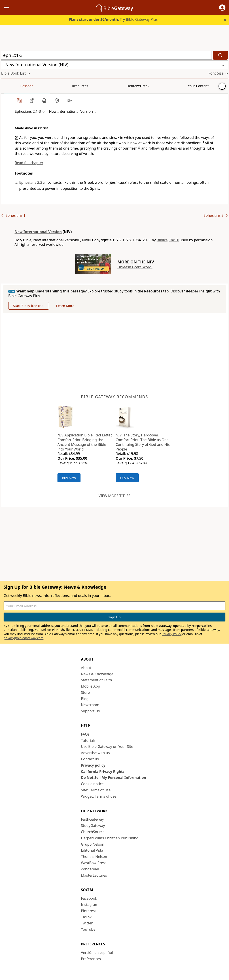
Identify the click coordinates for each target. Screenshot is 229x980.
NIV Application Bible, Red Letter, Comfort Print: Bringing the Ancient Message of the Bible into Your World (85, 442)
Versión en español (97, 953)
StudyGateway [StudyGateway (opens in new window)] (93, 826)
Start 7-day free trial (29, 306)
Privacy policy (93, 765)
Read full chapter (29, 163)
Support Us (90, 711)
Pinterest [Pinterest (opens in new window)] (88, 911)
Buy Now (69, 478)
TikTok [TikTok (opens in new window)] (86, 917)
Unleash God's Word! (135, 267)
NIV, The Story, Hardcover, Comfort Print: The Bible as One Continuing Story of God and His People (143, 442)
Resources (33, 86)
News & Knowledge (97, 674)
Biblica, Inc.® (168, 240)
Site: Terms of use (96, 790)
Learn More (65, 306)
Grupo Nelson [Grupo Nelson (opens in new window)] (93, 844)
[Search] (220, 55)
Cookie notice (92, 784)
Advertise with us (95, 753)
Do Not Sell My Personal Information (113, 778)
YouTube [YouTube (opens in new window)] (88, 929)
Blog (85, 699)
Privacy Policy (172, 634)
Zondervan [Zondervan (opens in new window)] (90, 869)
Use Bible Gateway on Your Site (107, 746)
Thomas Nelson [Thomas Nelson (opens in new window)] (94, 857)
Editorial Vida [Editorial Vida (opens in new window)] (92, 850)
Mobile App (90, 686)
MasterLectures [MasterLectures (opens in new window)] (94, 875)
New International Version (38, 232)
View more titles (114, 496)
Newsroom (90, 705)
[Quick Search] (106, 55)
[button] (222, 8)
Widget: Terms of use (99, 796)
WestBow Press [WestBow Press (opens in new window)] (94, 863)
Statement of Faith (96, 680)
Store (85, 692)
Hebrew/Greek (59, 86)
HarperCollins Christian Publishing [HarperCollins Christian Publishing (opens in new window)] (110, 838)
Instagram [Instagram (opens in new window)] (90, 905)
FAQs (85, 734)
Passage (11, 86)
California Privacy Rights (103, 771)
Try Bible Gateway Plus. (114, 19)
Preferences (91, 959)
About (86, 668)
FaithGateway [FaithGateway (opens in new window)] (92, 819)
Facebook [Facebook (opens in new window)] (89, 898)
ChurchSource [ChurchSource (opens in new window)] (93, 832)
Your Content (88, 86)
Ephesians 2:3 (31, 182)
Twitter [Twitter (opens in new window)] (87, 923)
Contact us (90, 759)
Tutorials (88, 740)
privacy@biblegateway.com (23, 638)
